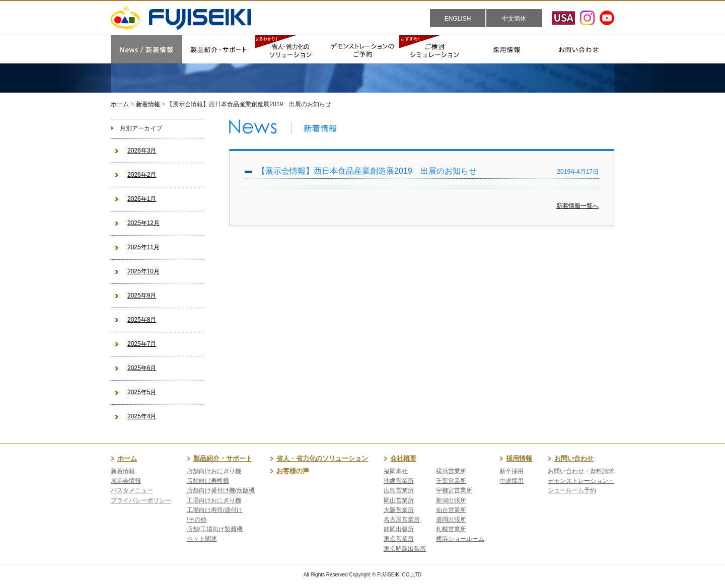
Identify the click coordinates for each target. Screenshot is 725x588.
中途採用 (512, 481)
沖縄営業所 (399, 481)
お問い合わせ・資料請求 (581, 471)
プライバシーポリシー (141, 500)
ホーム (120, 104)
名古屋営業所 (402, 520)
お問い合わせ (574, 458)
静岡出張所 (399, 529)
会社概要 (403, 458)
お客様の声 (293, 471)
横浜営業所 (451, 471)
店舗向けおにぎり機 (214, 471)
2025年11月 (143, 247)
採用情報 (519, 458)
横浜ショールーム (460, 539)
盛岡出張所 (451, 520)
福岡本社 (396, 471)
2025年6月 (142, 368)
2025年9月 (142, 296)
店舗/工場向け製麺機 (215, 529)
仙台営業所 (451, 510)
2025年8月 (142, 320)
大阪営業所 (399, 510)
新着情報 (148, 104)
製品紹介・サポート (223, 458)
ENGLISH (458, 19)
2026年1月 (142, 199)
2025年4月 (142, 416)
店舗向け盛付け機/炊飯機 (221, 490)
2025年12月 (143, 223)
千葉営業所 (451, 481)
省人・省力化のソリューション (322, 458)
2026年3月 (142, 151)
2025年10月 (143, 271)
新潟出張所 (451, 500)
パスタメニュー (132, 490)
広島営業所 (399, 490)
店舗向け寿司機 (208, 481)
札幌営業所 (451, 529)
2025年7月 (142, 344)
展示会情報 (126, 481)
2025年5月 (142, 392)
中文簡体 (514, 19)
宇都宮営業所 (454, 490)
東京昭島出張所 (405, 549)
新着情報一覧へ (577, 206)
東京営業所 (399, 539)
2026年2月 (142, 175)
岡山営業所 (399, 500)
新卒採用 (512, 471)
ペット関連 (202, 539)
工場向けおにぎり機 (214, 500)
